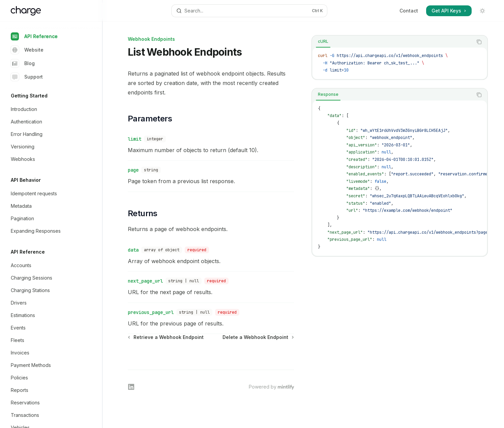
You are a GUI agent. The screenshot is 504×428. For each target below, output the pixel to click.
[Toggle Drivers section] (54, 303)
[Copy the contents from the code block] (479, 42)
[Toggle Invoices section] (54, 353)
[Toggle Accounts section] (54, 265)
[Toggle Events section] (54, 328)
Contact (409, 11)
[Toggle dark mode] (482, 11)
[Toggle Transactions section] (54, 415)
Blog (23, 63)
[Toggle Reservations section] (54, 403)
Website (27, 50)
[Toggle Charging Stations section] (54, 290)
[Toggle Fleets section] (54, 340)
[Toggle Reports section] (54, 390)
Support (27, 77)
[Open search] (249, 11)
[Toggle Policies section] (54, 378)
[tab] (323, 41)
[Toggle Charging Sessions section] (54, 278)
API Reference (34, 36)
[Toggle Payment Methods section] (54, 365)
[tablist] (392, 42)
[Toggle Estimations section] (54, 315)
